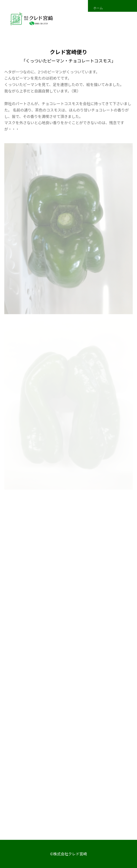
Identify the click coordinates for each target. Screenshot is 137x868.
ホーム (98, 8)
